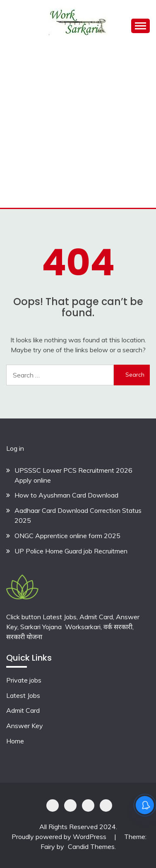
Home (15, 741)
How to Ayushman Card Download (66, 495)
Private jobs (24, 680)
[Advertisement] (78, 126)
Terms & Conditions (106, 805)
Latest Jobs (23, 695)
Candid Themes (91, 846)
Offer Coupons (88, 805)
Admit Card (23, 710)
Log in (15, 448)
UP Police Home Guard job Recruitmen (71, 551)
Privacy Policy (53, 805)
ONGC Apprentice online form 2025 (67, 536)
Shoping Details (70, 805)
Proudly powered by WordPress (60, 837)
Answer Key (25, 726)
